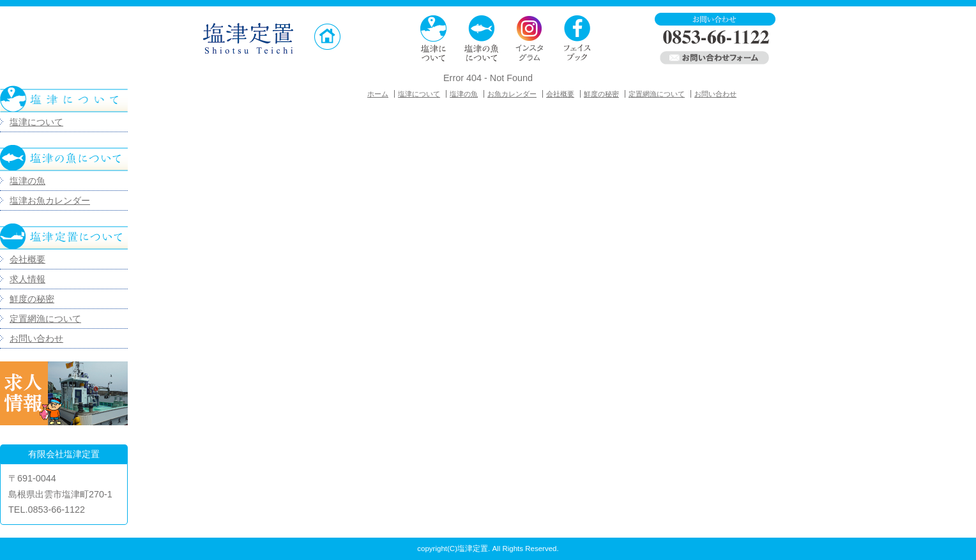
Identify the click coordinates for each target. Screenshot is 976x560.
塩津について (36, 122)
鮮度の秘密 (32, 299)
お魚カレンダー (512, 94)
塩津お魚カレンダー (50, 201)
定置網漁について (45, 319)
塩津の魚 (27, 181)
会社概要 (27, 259)
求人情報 (27, 279)
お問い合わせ (36, 338)
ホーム (378, 94)
